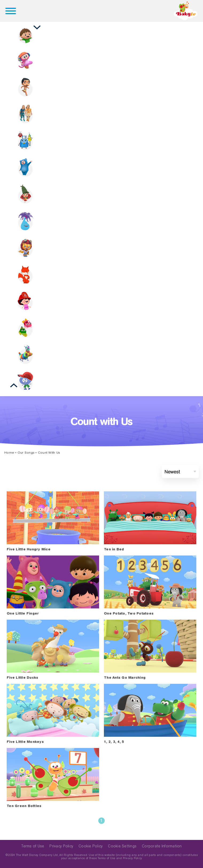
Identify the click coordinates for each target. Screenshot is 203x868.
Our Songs (26, 453)
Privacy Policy (61, 846)
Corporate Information (162, 846)
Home (9, 453)
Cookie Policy (91, 846)
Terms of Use (33, 846)
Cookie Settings (122, 846)
